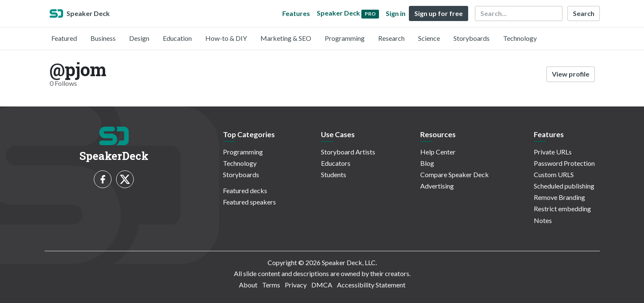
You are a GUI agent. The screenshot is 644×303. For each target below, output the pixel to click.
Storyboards (472, 38)
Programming (345, 38)
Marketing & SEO (286, 38)
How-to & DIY (226, 38)
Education (177, 38)
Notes (543, 220)
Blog (427, 163)
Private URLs (553, 152)
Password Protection (564, 163)
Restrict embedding (562, 209)
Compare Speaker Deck (455, 174)
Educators (336, 163)
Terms (271, 285)
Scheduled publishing (564, 186)
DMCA (322, 285)
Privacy (296, 285)
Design (139, 38)
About (248, 285)
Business (103, 38)
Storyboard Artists (348, 152)
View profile (571, 74)
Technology (520, 38)
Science (429, 38)
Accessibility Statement (371, 285)
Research (391, 38)
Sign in (396, 13)
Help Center (438, 152)
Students (334, 174)
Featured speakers (249, 202)
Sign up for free (439, 13)
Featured (64, 38)
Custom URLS (554, 174)
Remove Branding (559, 197)
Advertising (437, 186)
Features (296, 13)
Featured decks (245, 190)
